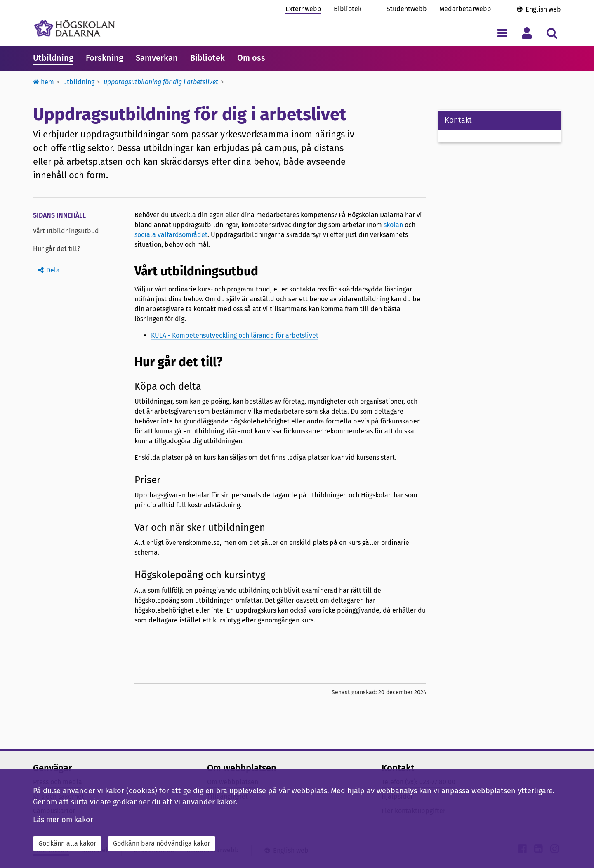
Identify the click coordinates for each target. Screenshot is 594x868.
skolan (393, 225)
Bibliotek (348, 9)
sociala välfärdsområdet (171, 235)
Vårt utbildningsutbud (66, 231)
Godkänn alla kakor (67, 843)
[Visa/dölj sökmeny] (552, 33)
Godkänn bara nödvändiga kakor (161, 843)
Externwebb (303, 9)
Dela (53, 270)
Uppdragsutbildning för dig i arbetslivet (161, 82)
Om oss (251, 58)
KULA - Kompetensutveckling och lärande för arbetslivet (235, 335)
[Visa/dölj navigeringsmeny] (502, 33)
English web (543, 9)
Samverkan (157, 58)
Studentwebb (407, 9)
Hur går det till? (57, 249)
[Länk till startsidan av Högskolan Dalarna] (74, 28)
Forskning (105, 58)
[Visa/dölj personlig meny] (527, 33)
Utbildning (53, 58)
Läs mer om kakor (63, 820)
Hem (44, 82)
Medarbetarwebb (465, 9)
